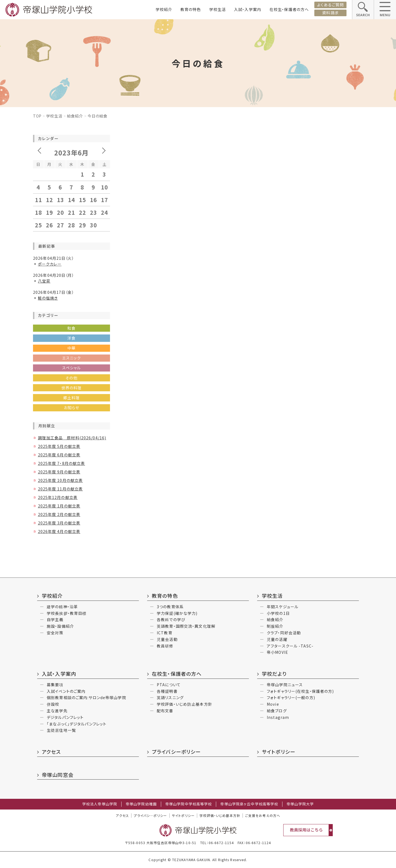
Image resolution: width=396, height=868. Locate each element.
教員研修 (165, 646)
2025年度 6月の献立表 (59, 455)
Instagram (278, 717)
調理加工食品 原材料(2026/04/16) (72, 438)
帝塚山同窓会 (58, 775)
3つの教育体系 (170, 607)
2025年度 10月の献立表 (61, 480)
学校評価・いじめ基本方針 (220, 816)
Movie (273, 704)
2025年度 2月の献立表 (59, 514)
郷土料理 (71, 398)
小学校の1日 (278, 613)
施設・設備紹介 (60, 626)
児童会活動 (167, 639)
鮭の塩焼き (48, 298)
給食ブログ (277, 711)
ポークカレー (50, 264)
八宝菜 (44, 281)
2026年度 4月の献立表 (59, 531)
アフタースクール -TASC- (290, 646)
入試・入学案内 (248, 9)
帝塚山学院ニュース (285, 685)
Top (37, 116)
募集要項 (55, 685)
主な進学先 (57, 711)
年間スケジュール (283, 607)
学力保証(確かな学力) (177, 613)
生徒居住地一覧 (61, 730)
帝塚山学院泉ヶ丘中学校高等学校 (249, 804)
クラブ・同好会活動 (284, 633)
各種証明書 (167, 691)
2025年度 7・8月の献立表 (62, 463)
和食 (71, 328)
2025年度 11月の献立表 (61, 489)
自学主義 (55, 619)
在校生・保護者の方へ (289, 9)
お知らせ (71, 408)
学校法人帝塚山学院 (100, 804)
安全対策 (55, 633)
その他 (71, 378)
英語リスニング (170, 697)
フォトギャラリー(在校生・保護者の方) (300, 691)
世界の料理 (72, 388)
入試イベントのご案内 (66, 691)
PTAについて (169, 685)
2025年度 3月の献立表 (59, 523)
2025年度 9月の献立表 (59, 472)
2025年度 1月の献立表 (59, 506)
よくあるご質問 (330, 5)
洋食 (71, 338)
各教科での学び (171, 619)
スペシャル (72, 368)
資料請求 (330, 13)
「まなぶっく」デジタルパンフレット (77, 724)
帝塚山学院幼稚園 (141, 804)
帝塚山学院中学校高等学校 (189, 804)
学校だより (274, 674)
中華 (71, 348)
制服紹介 (275, 626)
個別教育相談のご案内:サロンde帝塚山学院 (86, 697)
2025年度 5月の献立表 (59, 446)
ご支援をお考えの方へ (263, 816)
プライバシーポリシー (176, 752)
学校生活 (218, 9)
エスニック (72, 358)
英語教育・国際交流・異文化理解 (186, 626)
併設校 (53, 704)
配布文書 (165, 711)
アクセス (51, 752)
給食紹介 (75, 116)
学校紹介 (164, 9)
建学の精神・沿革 (62, 607)
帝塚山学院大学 (300, 804)
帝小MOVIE (277, 652)
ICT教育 (165, 633)
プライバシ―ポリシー (150, 816)
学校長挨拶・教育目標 (67, 613)
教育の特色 (191, 9)
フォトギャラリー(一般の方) (291, 697)
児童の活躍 (277, 639)
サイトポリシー (279, 752)
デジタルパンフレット (65, 717)
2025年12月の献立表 (58, 497)
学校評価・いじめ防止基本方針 (185, 704)
